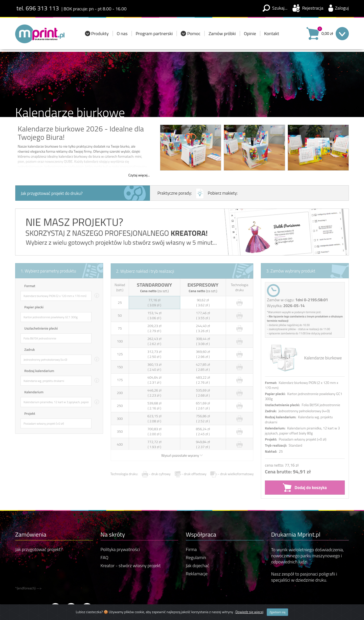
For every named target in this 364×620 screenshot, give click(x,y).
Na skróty (113, 513)
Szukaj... (280, 8)
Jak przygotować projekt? (39, 528)
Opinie (250, 36)
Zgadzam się (277, 612)
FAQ (105, 536)
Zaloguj (342, 8)
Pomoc (194, 36)
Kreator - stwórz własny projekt (131, 545)
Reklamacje (197, 553)
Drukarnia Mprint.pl (296, 513)
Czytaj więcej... (139, 175)
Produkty (100, 36)
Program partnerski (154, 36)
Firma (191, 528)
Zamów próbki (222, 36)
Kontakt (272, 36)
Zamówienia (31, 513)
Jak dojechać (197, 545)
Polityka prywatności (120, 528)
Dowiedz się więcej (249, 612)
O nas (122, 36)
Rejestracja (313, 8)
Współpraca (201, 513)
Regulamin (196, 536)
